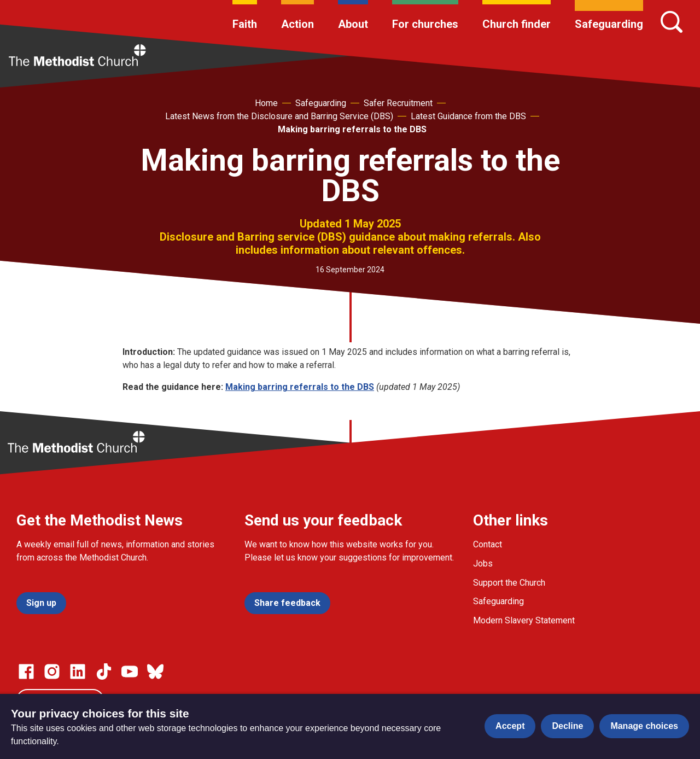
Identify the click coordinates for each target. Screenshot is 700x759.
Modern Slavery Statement (524, 620)
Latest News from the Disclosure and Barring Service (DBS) (279, 116)
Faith (245, 24)
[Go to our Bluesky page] (155, 672)
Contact (488, 544)
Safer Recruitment (398, 103)
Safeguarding (609, 24)
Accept (510, 726)
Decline (567, 726)
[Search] (672, 22)
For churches (425, 24)
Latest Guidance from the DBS (468, 116)
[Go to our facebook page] (26, 672)
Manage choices (644, 726)
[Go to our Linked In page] (78, 672)
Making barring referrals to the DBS (352, 129)
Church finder (517, 24)
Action (297, 24)
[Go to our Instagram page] (52, 672)
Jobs (483, 564)
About (353, 24)
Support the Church (509, 583)
